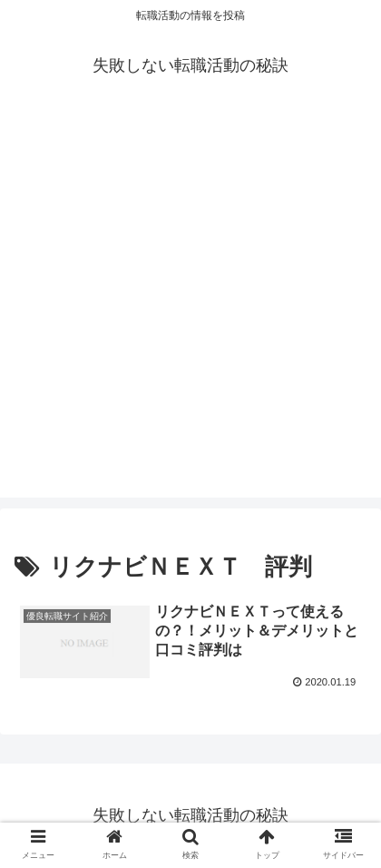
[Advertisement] (190, 307)
